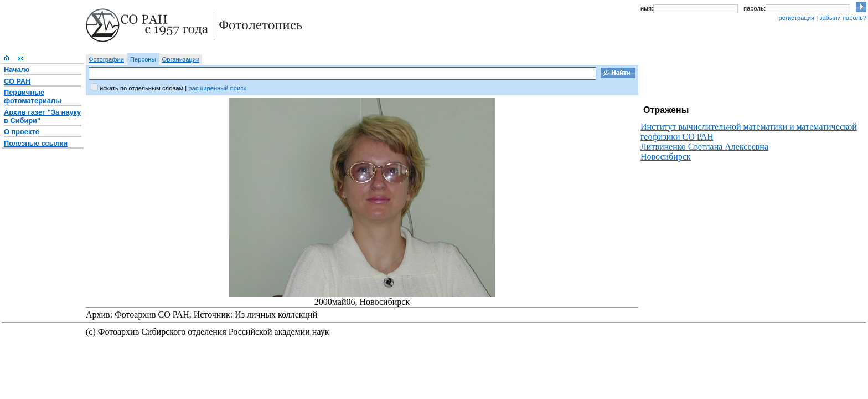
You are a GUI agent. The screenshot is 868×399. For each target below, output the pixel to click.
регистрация (796, 18)
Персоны (143, 59)
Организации (181, 59)
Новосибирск (666, 157)
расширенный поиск (217, 88)
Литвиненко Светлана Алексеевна (704, 147)
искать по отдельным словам (141, 88)
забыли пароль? (843, 18)
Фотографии (106, 59)
